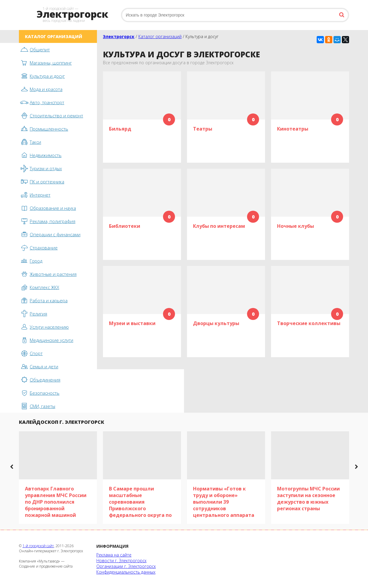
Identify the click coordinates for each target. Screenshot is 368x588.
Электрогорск (119, 36)
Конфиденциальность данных (126, 572)
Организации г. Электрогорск (126, 566)
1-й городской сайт (38, 546)
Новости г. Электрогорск (121, 561)
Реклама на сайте (114, 555)
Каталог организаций (160, 36)
